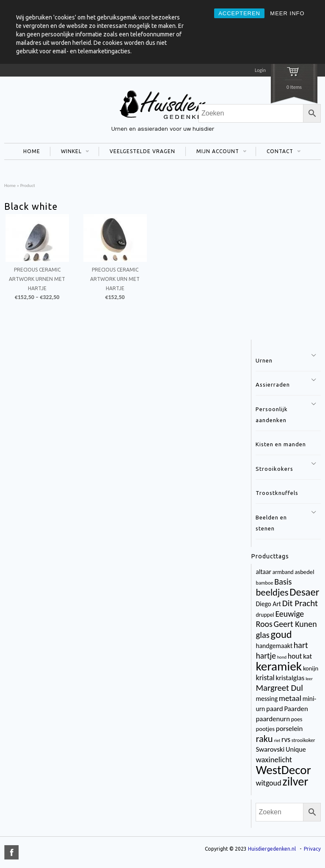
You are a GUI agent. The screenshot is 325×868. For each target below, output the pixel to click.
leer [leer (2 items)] (309, 679)
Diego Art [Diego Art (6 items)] (268, 604)
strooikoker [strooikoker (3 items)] (303, 740)
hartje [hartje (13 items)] (266, 656)
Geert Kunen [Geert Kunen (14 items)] (295, 624)
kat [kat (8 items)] (307, 656)
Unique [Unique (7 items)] (296, 749)
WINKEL (70, 152)
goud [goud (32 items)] (281, 635)
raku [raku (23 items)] (264, 739)
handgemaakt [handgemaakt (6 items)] (274, 646)
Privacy (312, 849)
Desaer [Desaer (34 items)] (304, 592)
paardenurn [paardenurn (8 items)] (273, 719)
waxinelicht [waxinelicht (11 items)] (274, 759)
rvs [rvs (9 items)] (286, 739)
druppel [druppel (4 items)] (265, 615)
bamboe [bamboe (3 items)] (264, 583)
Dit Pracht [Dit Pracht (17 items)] (300, 603)
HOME (32, 151)
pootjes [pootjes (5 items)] (265, 729)
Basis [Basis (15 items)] (283, 582)
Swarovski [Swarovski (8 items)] (270, 749)
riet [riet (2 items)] (277, 740)
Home (10, 185)
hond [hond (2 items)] (282, 657)
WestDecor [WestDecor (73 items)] (283, 770)
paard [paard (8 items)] (275, 709)
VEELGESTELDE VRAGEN (142, 151)
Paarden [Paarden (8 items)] (296, 709)
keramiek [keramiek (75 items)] (279, 666)
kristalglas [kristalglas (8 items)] (290, 678)
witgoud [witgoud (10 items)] (268, 783)
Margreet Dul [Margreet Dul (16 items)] (279, 688)
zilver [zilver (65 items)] (295, 781)
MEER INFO (287, 13)
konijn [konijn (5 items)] (311, 668)
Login (260, 70)
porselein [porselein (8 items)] (289, 729)
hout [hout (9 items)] (295, 656)
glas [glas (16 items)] (262, 635)
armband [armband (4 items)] (283, 572)
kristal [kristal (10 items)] (265, 678)
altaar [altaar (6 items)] (263, 572)
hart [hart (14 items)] (301, 645)
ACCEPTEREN (239, 13)
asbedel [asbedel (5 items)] (304, 572)
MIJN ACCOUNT (216, 152)
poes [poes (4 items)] (297, 719)
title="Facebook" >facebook (11, 852)
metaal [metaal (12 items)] (290, 698)
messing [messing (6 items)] (267, 699)
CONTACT (278, 152)
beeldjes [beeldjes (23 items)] (272, 592)
